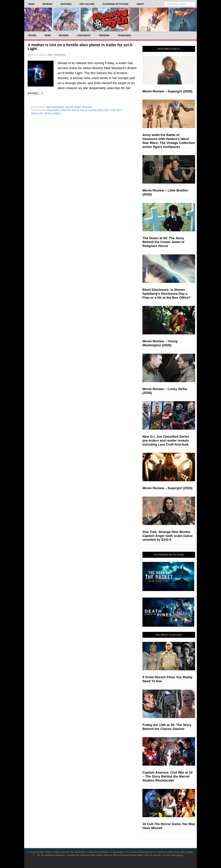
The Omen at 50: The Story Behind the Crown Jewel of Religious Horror (163, 242)
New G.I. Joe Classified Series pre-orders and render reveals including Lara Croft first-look (166, 440)
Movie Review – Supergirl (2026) (167, 91)
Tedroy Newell (53, 114)
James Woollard (99, 110)
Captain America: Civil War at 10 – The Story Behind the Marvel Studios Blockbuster (167, 776)
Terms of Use (119, 855)
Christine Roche (70, 110)
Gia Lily (84, 110)
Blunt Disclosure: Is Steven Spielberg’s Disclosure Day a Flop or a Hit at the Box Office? (167, 294)
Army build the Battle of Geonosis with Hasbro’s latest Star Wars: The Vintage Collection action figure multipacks (169, 141)
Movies (69, 107)
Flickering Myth (110, 19)
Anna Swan (53, 110)
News (78, 107)
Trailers (87, 107)
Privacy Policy (136, 855)
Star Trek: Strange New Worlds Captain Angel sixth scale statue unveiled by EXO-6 (168, 536)
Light (113, 110)
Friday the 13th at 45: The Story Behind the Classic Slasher (167, 727)
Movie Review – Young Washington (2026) (160, 343)
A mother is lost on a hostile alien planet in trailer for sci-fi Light (80, 47)
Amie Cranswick (55, 107)
